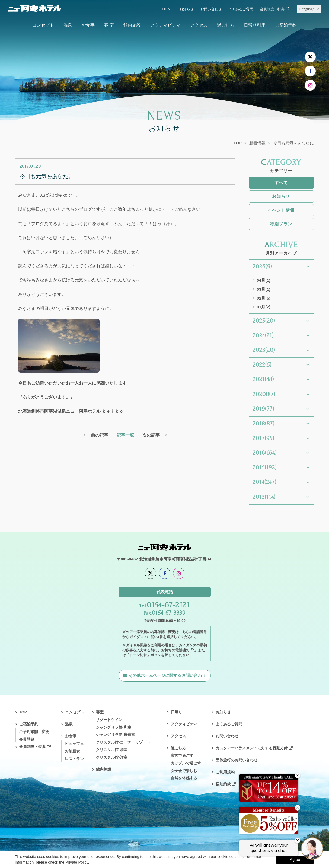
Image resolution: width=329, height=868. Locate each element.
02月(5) (264, 298)
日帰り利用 (255, 25)
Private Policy (77, 862)
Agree (295, 860)
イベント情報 (281, 210)
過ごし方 (226, 25)
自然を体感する (184, 778)
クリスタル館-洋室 (112, 757)
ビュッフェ (74, 744)
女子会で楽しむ (184, 771)
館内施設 (132, 25)
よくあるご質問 (241, 9)
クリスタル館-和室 (112, 750)
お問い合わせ (211, 9)
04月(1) (264, 280)
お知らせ (187, 9)
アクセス (199, 25)
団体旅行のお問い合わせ (237, 760)
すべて (281, 183)
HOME (167, 9)
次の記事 (151, 435)
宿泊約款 (223, 784)
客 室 (109, 25)
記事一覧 (125, 435)
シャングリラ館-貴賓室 (115, 735)
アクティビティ (165, 25)
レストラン (74, 759)
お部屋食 (72, 751)
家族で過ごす (182, 755)
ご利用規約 (225, 772)
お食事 (88, 25)
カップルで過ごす (186, 763)
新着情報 (257, 143)
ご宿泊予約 (286, 25)
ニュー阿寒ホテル (83, 411)
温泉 (68, 25)
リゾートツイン (109, 720)
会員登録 (27, 739)
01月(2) (264, 307)
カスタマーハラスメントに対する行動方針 (252, 748)
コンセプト (43, 25)
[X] (310, 57)
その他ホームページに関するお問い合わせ (167, 675)
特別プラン (281, 224)
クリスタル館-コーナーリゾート (123, 742)
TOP (237, 143)
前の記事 (100, 435)
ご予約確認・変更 (34, 732)
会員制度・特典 (272, 9)
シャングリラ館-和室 (114, 727)
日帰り (177, 712)
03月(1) (264, 289)
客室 (100, 712)
